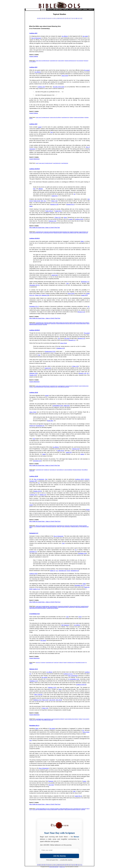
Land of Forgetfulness (68, 470)
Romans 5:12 (81, 338)
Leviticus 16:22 (79, 219)
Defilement (43, 527)
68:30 (31, 589)
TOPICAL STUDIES (69, 9)
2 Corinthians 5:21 (35, 614)
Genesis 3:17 (72, 340)
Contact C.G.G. (62, 867)
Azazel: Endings (34, 56)
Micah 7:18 (54, 201)
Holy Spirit (51, 785)
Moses (88, 510)
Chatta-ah (71, 117)
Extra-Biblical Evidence (42, 810)
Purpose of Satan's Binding (81, 324)
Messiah (65, 662)
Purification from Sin (71, 662)
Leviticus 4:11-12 (68, 674)
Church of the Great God (54, 867)
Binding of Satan (52, 323)
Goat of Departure (83, 232)
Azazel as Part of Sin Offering (55, 117)
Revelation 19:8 (82, 553)
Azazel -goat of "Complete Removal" (42, 61)
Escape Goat (53, 324)
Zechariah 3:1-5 (34, 533)
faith (74, 791)
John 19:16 (59, 700)
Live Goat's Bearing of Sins (48, 233)
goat (55, 275)
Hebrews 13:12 (34, 669)
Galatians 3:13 (61, 348)
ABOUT (91, 9)
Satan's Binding (61, 810)
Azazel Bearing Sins (54, 61)
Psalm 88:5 (50, 421)
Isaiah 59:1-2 (78, 796)
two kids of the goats (59, 87)
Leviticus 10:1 (33, 495)
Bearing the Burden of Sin (64, 232)
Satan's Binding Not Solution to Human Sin (72, 810)
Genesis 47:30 (54, 204)
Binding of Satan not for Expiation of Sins (77, 323)
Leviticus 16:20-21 (34, 238)
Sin (59, 338)
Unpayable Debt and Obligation (52, 608)
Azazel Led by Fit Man (74, 526)
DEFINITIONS (58, 9)
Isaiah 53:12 (58, 211)
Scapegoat (45, 325)
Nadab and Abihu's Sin (75, 527)
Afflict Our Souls (39, 526)
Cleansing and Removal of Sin (70, 61)
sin (74, 194)
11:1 (57, 571)
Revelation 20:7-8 (34, 285)
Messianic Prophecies (58, 233)
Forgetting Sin (46, 470)
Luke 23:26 (52, 700)
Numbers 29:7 (33, 481)
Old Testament (65, 625)
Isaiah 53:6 (84, 295)
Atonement (43, 662)
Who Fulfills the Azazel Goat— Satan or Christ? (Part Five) (45, 318)
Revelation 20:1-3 (34, 306)
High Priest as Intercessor (52, 607)
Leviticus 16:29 (34, 476)
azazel (40, 127)
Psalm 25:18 (37, 201)
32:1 (45, 201)
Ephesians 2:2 (85, 282)
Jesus (65, 217)
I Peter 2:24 (58, 217)
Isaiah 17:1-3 (36, 589)
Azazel (37, 163)
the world (67, 338)
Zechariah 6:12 (75, 571)
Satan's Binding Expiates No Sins (82, 607)
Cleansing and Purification (79, 117)
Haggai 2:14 (43, 495)
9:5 (88, 373)
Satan (31, 206)
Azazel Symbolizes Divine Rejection (71, 719)
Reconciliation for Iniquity (80, 662)
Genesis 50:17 (70, 204)
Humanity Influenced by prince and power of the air (66, 324)
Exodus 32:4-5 (38, 491)
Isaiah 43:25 (61, 451)
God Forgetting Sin (60, 470)
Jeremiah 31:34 (37, 461)
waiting (82, 454)
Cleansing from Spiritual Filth (63, 606)
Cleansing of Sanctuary (74, 232)
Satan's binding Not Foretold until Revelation (38, 608)
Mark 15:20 (45, 700)
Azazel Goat (46, 232)
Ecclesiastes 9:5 (40, 426)
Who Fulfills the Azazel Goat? (82, 233)
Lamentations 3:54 (58, 406)
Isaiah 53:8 (67, 406)
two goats (85, 36)
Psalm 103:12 (49, 211)
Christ (80, 617)
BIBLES (50, 9)
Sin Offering (33, 62)
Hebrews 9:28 (53, 221)
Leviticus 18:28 (33, 574)
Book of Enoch (47, 324)
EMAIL (85, 9)
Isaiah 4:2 (53, 571)
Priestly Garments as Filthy (63, 607)
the (87, 70)
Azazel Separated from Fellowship (72, 386)
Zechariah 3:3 (33, 552)
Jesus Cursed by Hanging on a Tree (51, 387)
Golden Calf (59, 527)
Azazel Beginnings (65, 163)
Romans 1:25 (82, 373)
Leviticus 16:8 (33, 124)
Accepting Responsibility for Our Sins (43, 809)
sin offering (65, 36)
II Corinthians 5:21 (74, 679)
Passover (51, 781)
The (87, 333)
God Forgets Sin (53, 470)
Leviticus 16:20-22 (34, 169)
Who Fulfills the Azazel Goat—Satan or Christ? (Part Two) (45, 228)
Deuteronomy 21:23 (50, 351)
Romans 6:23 (81, 312)
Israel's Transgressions (66, 527)
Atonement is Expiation (54, 809)
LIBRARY (79, 9)
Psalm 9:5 (87, 587)
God (52, 132)
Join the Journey (59, 856)
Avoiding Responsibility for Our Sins (66, 809)
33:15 (69, 571)
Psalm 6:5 (32, 426)
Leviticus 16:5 (33, 33)
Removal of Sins (72, 607)
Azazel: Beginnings (34, 159)
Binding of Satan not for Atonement (62, 323)
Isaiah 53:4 (55, 196)
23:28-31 (87, 479)
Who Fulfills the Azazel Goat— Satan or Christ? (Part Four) (45, 521)
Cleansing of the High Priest (75, 606)
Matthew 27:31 (38, 700)
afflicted (41, 189)
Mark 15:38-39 (38, 694)
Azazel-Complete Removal (54, 232)
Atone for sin (38, 662)
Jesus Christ (65, 76)
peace (85, 781)
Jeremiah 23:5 (63, 571)
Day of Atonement (36, 38)
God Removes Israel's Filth (51, 527)
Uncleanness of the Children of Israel (69, 233)
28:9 (42, 201)
